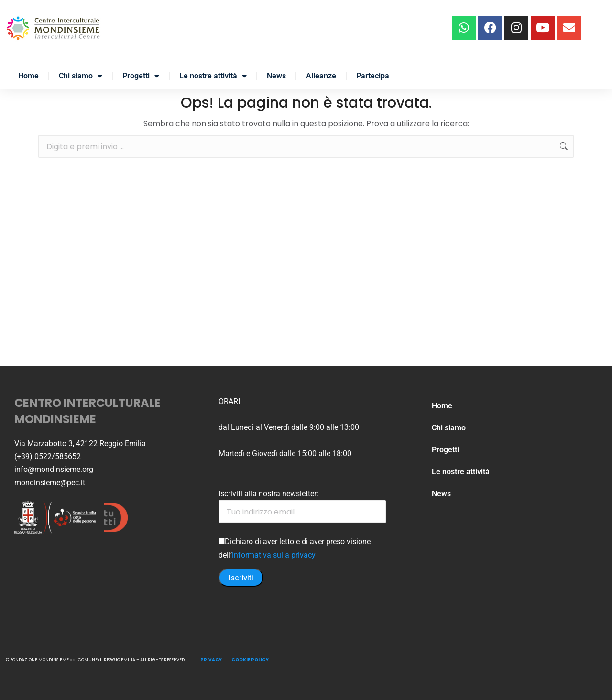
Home (28, 76)
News (276, 76)
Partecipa (373, 76)
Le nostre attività (213, 76)
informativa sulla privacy (274, 555)
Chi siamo (81, 76)
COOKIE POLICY (250, 660)
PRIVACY (211, 660)
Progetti (141, 76)
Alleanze (321, 76)
